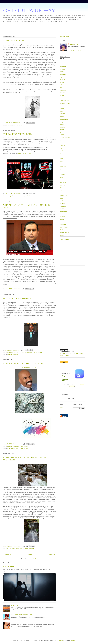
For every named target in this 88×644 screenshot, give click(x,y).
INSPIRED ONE (74, 44)
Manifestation (25, 549)
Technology (63, 225)
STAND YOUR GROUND (15, 40)
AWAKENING (63, 80)
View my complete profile (74, 50)
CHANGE (62, 93)
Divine (61, 111)
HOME (61, 159)
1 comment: (16, 350)
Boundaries (63, 90)
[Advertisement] (44, 29)
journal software (76, 385)
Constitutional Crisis (65, 103)
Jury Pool (15, 125)
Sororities (62, 217)
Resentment (63, 206)
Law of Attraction (25, 446)
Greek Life (62, 146)
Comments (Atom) (33, 559)
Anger (61, 77)
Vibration (31, 549)
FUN (61, 132)
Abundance (63, 66)
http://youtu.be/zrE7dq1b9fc (29, 367)
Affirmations (63, 74)
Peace (61, 198)
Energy (9, 549)
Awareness (63, 82)
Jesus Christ (63, 167)
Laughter (18, 446)
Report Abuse (64, 239)
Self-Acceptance (64, 211)
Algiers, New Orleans (14, 354)
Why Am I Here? (9, 566)
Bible (61, 88)
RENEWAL (63, 203)
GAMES (62, 135)
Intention (62, 164)
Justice (21, 125)
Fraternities (63, 127)
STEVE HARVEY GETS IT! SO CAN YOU (23, 363)
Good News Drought (16, 606)
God (61, 140)
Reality (61, 201)
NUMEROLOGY (64, 196)
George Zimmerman (13, 196)
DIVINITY (62, 114)
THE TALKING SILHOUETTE (17, 134)
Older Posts (52, 555)
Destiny (62, 109)
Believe (62, 85)
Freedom (62, 130)
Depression (63, 106)
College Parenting (64, 101)
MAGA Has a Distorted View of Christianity (22, 614)
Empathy (62, 116)
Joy (14, 446)
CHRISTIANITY (64, 98)
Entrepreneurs (63, 124)
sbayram (61, 640)
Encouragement (64, 119)
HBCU (61, 153)
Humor (61, 161)
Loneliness (62, 185)
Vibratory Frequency (65, 232)
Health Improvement (65, 156)
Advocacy (10, 125)
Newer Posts (8, 555)
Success (62, 222)
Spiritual (62, 219)
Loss (61, 188)
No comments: (17, 123)
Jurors (20, 196)
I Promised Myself (15, 623)
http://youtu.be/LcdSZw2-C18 (26, 154)
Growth (62, 151)
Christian (62, 95)
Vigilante (40, 353)
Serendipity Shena (64, 36)
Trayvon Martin (27, 196)
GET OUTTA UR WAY (29, 10)
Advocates (10, 353)
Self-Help (62, 214)
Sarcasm (62, 209)
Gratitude (10, 446)
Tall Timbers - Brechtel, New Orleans (18, 448)
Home (30, 555)
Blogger (73, 640)
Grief (61, 148)
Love (61, 190)
